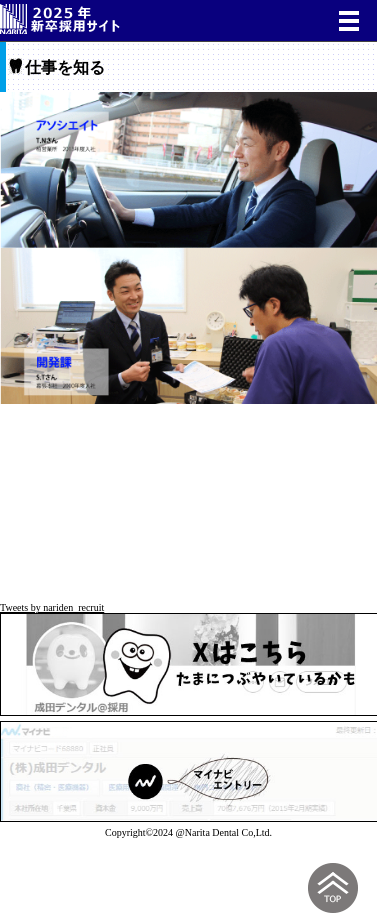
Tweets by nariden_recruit (52, 607)
